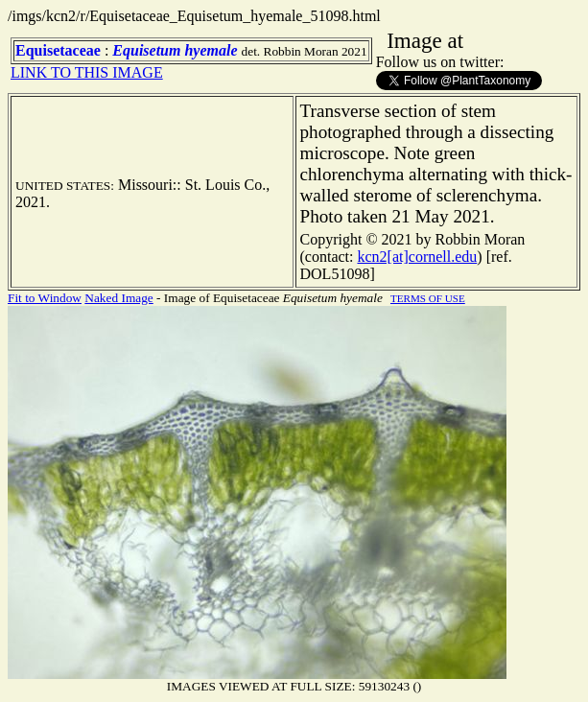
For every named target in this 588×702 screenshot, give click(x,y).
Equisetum (146, 50)
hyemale (211, 50)
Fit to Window (45, 298)
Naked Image (118, 298)
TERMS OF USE (428, 298)
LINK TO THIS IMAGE (87, 72)
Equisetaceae (58, 50)
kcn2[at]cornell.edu (417, 257)
